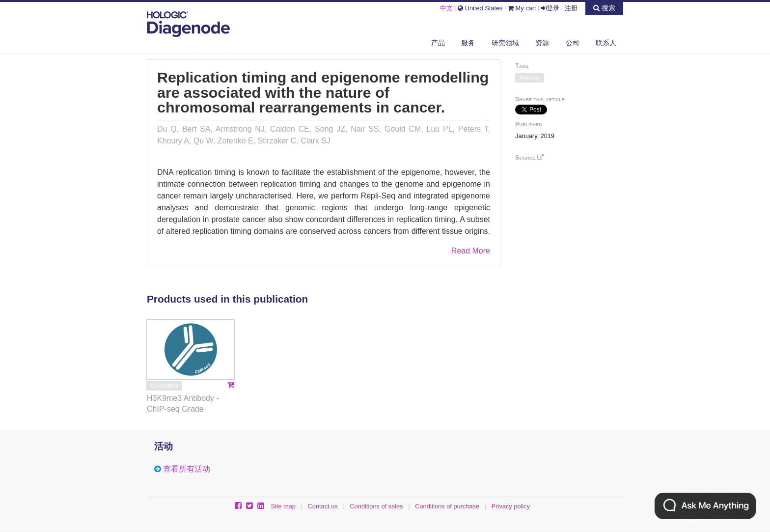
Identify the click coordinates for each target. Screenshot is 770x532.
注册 (571, 8)
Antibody (530, 78)
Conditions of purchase (447, 506)
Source (529, 157)
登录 (550, 8)
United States (480, 8)
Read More (471, 251)
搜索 (604, 8)
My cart (522, 8)
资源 (542, 43)
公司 (573, 43)
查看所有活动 (187, 469)
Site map (283, 506)
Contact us (323, 506)
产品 (438, 43)
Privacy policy (511, 506)
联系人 (606, 43)
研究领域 (505, 43)
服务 (468, 43)
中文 (446, 8)
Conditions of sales (376, 506)
